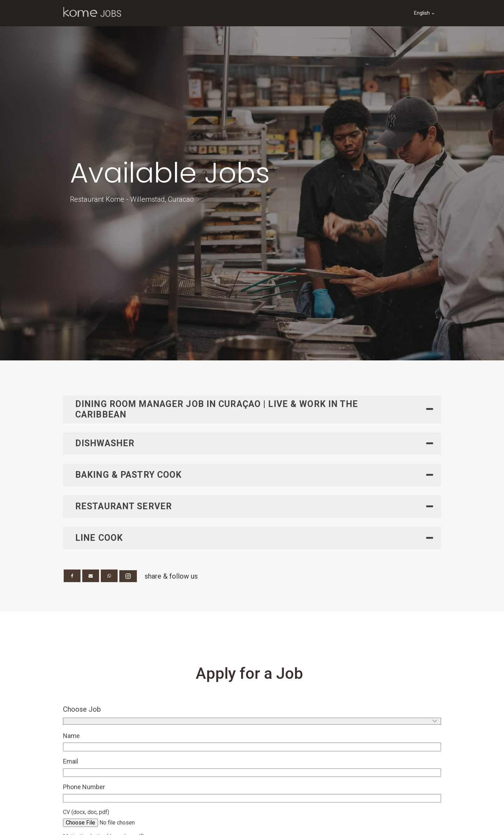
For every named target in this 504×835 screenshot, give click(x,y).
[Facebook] (72, 576)
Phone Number (84, 787)
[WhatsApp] (109, 576)
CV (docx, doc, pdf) (86, 812)
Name (71, 736)
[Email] (91, 576)
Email (71, 761)
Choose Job (82, 709)
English (422, 13)
